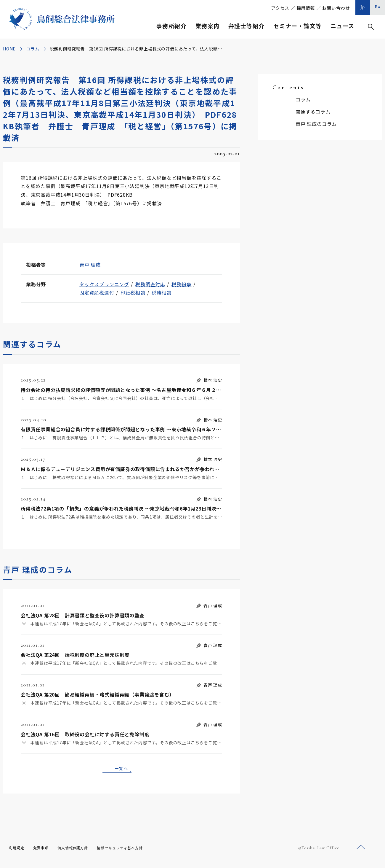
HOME (9, 49)
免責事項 (44, 850)
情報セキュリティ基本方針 (134, 850)
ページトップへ (361, 850)
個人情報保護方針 (80, 850)
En (378, 7)
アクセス (280, 8)
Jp (363, 7)
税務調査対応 (150, 284)
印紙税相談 (133, 292)
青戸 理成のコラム (316, 124)
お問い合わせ (336, 8)
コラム (33, 49)
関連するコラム (313, 112)
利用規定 (18, 850)
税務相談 (162, 292)
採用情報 (306, 8)
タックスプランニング (104, 284)
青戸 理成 (90, 265)
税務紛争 (181, 284)
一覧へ (121, 769)
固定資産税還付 (97, 292)
